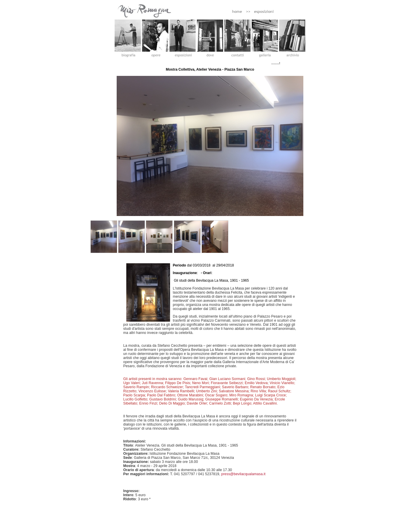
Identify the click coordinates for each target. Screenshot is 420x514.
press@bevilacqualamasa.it (244, 474)
